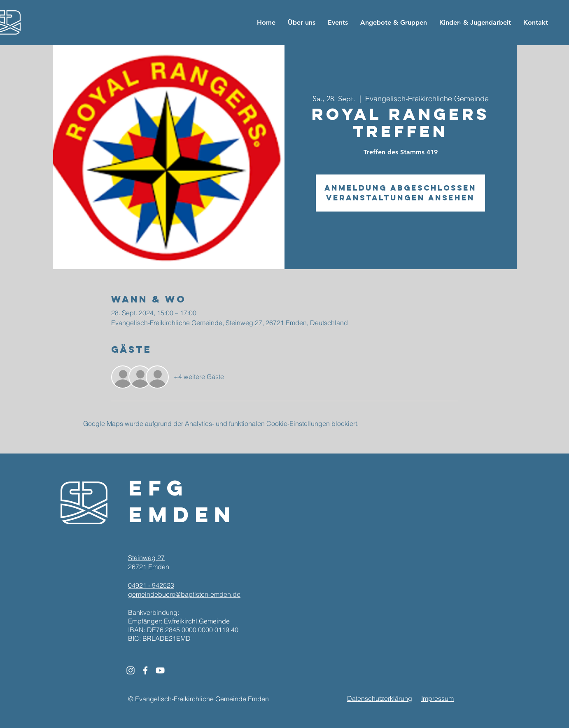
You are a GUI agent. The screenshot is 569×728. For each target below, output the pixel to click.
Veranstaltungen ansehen (400, 198)
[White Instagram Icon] (131, 670)
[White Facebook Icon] (145, 670)
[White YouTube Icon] (160, 670)
